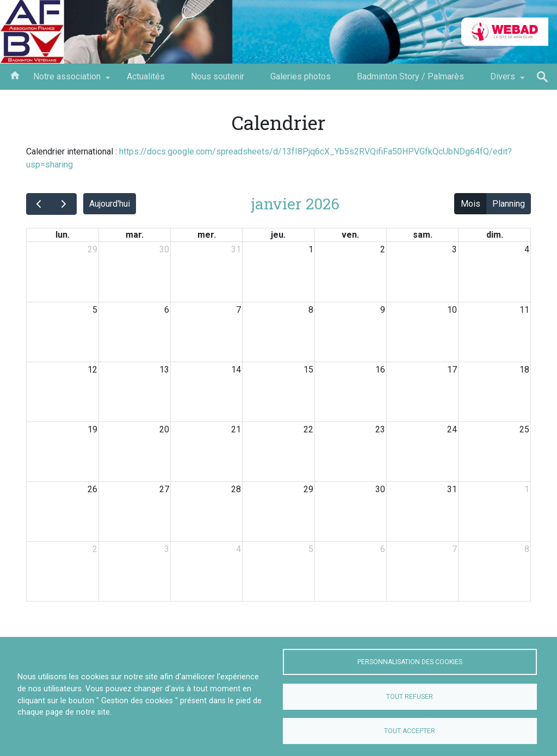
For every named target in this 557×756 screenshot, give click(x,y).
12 (92, 370)
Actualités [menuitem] (146, 76)
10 (452, 310)
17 (452, 370)
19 (92, 429)
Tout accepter (410, 731)
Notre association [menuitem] (67, 80)
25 (524, 429)
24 (452, 429)
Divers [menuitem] (503, 80)
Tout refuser (410, 697)
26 (92, 489)
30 (164, 249)
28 (236, 489)
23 (380, 429)
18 (524, 370)
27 (164, 489)
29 (92, 249)
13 (164, 370)
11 (524, 310)
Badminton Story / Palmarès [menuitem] (410, 76)
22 (308, 429)
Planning (509, 204)
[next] (64, 204)
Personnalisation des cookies (410, 662)
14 (236, 370)
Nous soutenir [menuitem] (218, 76)
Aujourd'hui (110, 204)
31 (236, 249)
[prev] (39, 204)
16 (380, 370)
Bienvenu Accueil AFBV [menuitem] (15, 75)
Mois (471, 204)
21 (236, 429)
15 (308, 370)
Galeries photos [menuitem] (301, 76)
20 (164, 429)
